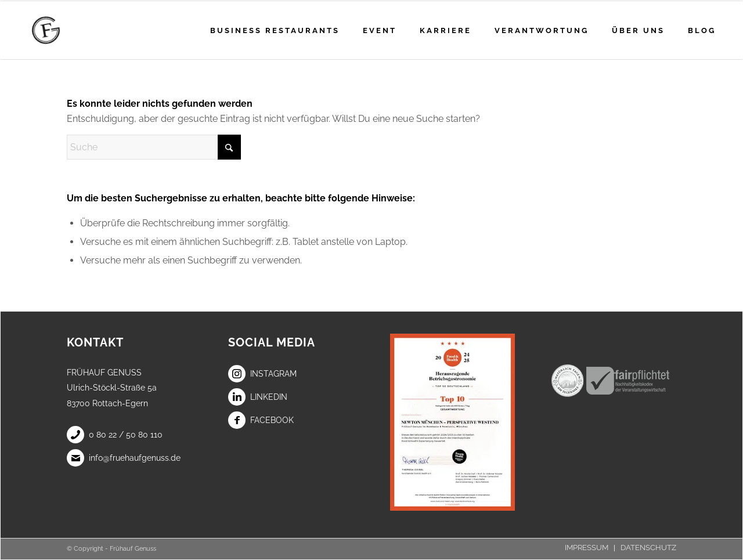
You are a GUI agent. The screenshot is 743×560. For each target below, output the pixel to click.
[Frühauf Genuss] (64, 30)
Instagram (262, 374)
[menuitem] (275, 30)
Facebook (261, 420)
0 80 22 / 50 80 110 (115, 435)
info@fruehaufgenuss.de (124, 458)
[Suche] (154, 147)
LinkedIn (258, 397)
